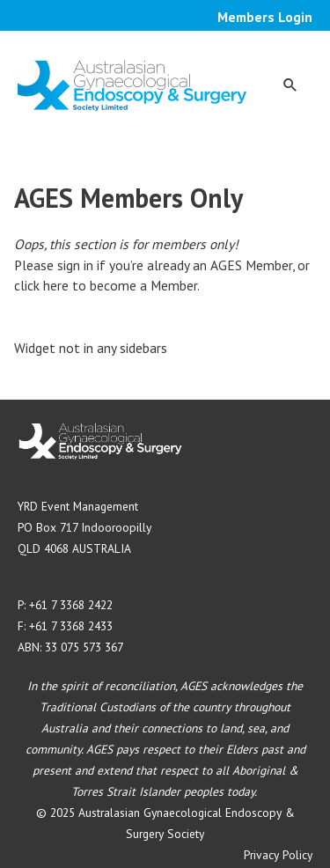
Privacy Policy (278, 855)
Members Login (265, 17)
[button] (290, 85)
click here (41, 285)
